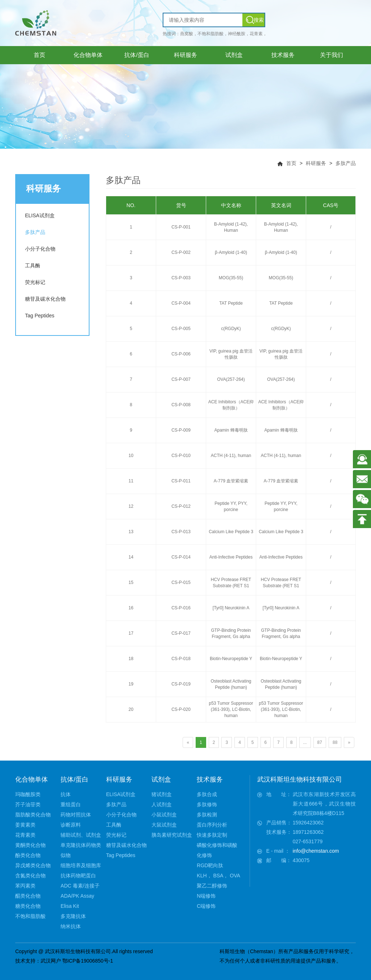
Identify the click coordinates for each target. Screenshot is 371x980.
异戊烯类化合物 (33, 865)
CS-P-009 (181, 430)
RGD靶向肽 (210, 865)
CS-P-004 (181, 303)
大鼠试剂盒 (164, 825)
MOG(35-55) (231, 278)
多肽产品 (346, 163)
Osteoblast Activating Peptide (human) (231, 684)
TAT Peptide (231, 303)
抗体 (66, 794)
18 (131, 659)
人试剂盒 (162, 804)
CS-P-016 (181, 608)
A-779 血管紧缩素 (231, 481)
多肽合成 (207, 794)
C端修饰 (206, 906)
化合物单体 (32, 779)
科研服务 (316, 163)
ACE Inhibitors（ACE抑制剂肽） (231, 405)
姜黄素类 (25, 825)
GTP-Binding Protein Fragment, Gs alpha (231, 633)
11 (131, 481)
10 (131, 456)
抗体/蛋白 (74, 779)
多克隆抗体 (73, 916)
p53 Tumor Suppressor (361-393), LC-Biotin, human (231, 709)
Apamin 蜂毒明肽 (231, 430)
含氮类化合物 (30, 876)
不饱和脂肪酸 (30, 916)
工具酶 (33, 265)
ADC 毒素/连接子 (80, 886)
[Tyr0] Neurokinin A (231, 608)
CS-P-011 (181, 481)
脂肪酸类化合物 (33, 815)
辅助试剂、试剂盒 (81, 835)
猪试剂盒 (162, 794)
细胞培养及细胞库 (81, 865)
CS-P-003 (181, 278)
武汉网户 (51, 961)
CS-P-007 (181, 379)
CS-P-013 (181, 532)
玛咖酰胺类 (28, 794)
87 (320, 742)
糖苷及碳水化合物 (45, 299)
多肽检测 (207, 815)
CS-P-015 (181, 582)
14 (131, 557)
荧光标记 (35, 282)
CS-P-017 (181, 633)
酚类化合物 (28, 855)
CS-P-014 (181, 557)
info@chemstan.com (316, 851)
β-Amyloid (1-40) (231, 252)
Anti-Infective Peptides (231, 557)
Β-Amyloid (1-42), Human (231, 227)
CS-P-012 (181, 506)
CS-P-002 (181, 252)
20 (131, 709)
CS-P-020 (181, 709)
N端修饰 (206, 896)
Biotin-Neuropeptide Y (231, 659)
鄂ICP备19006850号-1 (88, 961)
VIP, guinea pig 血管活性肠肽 (231, 354)
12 (131, 506)
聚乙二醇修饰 (212, 886)
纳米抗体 (71, 926)
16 (131, 608)
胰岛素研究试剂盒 (172, 835)
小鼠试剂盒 (164, 815)
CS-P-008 (181, 405)
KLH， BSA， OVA (218, 876)
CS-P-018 (181, 659)
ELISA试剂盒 (40, 215)
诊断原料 (71, 825)
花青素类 (25, 835)
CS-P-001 (181, 227)
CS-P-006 (181, 354)
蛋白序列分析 (212, 825)
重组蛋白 (71, 804)
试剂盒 (161, 779)
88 (335, 742)
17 (131, 633)
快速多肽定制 (212, 835)
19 (131, 684)
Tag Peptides (40, 316)
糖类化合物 (28, 906)
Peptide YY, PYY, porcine (231, 507)
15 (131, 582)
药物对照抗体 (76, 815)
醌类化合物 (28, 896)
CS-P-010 (181, 456)
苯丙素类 (25, 886)
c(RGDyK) (231, 329)
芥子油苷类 (28, 804)
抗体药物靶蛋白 (78, 876)
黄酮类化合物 (30, 845)
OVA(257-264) (231, 379)
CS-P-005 (181, 329)
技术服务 (210, 779)
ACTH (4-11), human (231, 456)
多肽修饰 (207, 804)
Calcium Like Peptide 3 (231, 532)
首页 (291, 163)
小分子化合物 (40, 249)
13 (131, 532)
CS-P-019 (181, 684)
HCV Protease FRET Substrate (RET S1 (231, 583)
